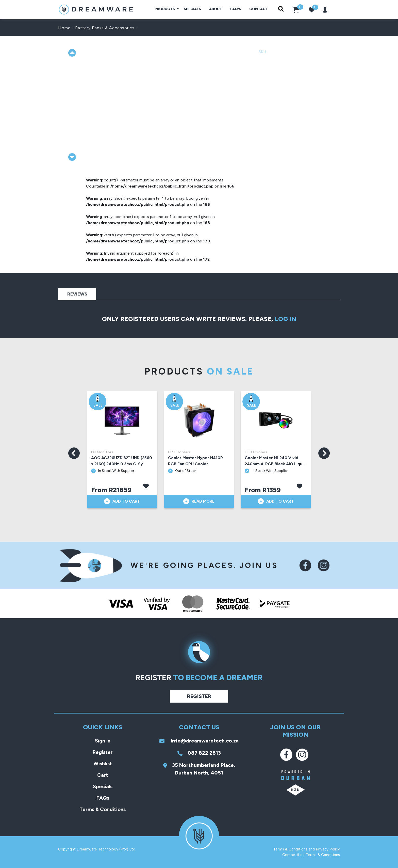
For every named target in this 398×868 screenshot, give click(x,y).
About (216, 9)
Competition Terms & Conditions (311, 855)
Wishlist (103, 764)
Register (199, 696)
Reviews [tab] (77, 294)
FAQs (103, 798)
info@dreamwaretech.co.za (199, 741)
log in (285, 319)
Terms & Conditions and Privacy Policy (306, 849)
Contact (259, 9)
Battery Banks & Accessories (105, 28)
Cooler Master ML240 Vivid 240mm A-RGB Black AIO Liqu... (275, 461)
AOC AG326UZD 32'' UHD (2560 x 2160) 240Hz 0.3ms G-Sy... (122, 461)
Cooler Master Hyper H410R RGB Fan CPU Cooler (195, 461)
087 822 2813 (199, 753)
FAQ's (236, 9)
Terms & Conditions (103, 809)
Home (64, 28)
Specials (192, 9)
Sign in (103, 741)
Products (165, 9)
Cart (103, 775)
